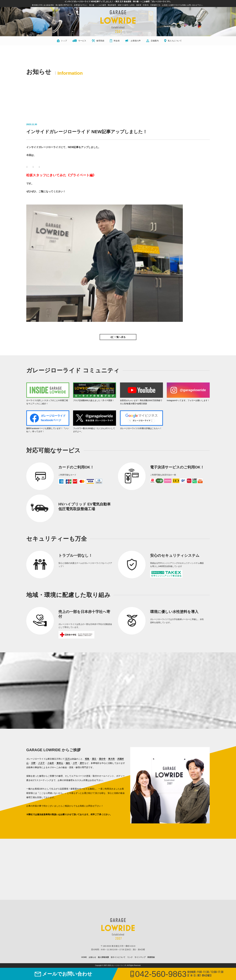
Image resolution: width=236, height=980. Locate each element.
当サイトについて (118, 957)
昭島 (87, 759)
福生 (68, 763)
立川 (67, 759)
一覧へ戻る (120, 337)
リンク (130, 957)
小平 (75, 763)
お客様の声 (133, 41)
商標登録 (151, 957)
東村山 (60, 763)
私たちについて (173, 41)
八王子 (41, 763)
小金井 (51, 763)
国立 (94, 759)
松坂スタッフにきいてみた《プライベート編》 (61, 175)
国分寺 (102, 759)
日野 (33, 763)
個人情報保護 (103, 957)
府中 (82, 763)
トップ (62, 41)
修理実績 (98, 41)
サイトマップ (140, 957)
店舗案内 (152, 41)
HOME (84, 957)
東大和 (111, 759)
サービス (79, 41)
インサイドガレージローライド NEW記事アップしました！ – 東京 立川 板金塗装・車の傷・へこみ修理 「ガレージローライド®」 (118, 2)
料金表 (115, 41)
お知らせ (92, 957)
